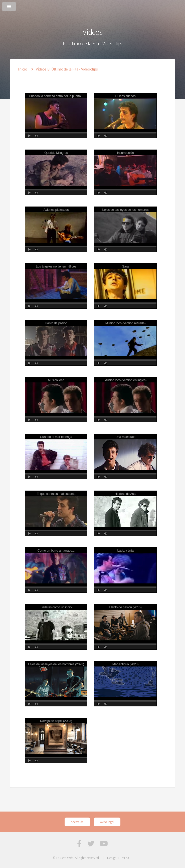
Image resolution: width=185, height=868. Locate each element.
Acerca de (77, 822)
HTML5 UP (125, 858)
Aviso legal (107, 822)
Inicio (23, 69)
